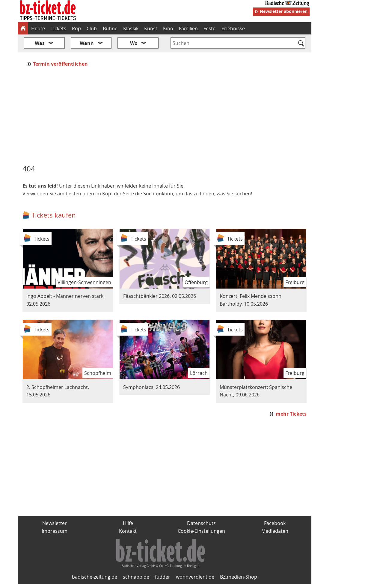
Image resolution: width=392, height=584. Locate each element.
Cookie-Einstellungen (201, 531)
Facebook (275, 523)
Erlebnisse (233, 28)
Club (92, 28)
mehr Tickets (291, 414)
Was (40, 43)
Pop (76, 28)
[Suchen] (301, 44)
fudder (163, 577)
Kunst (151, 28)
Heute (38, 28)
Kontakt (128, 531)
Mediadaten (275, 531)
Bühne (110, 28)
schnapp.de (136, 577)
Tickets (58, 28)
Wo (134, 43)
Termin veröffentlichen (61, 64)
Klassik (131, 28)
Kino (168, 28)
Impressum (55, 531)
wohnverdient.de (195, 577)
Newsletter (55, 523)
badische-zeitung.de (95, 577)
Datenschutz (201, 523)
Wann (87, 43)
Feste (209, 28)
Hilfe (128, 523)
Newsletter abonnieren (284, 11)
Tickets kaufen (54, 215)
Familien (188, 28)
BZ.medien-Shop (239, 577)
